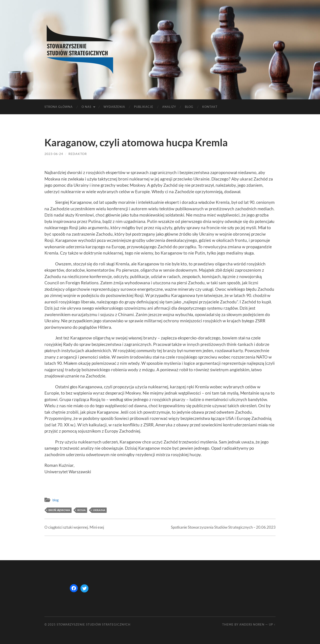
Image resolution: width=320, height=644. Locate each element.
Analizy (169, 107)
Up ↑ (272, 624)
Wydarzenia (114, 107)
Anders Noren (252, 624)
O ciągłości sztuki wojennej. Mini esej (74, 527)
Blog (189, 107)
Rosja (82, 510)
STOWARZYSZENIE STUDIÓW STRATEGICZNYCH (94, 624)
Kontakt (210, 107)
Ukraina (99, 510)
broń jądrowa (59, 510)
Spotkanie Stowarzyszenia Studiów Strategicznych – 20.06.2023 (223, 527)
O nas (86, 107)
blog (56, 500)
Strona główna (59, 107)
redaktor (78, 154)
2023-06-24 (54, 154)
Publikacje (144, 107)
